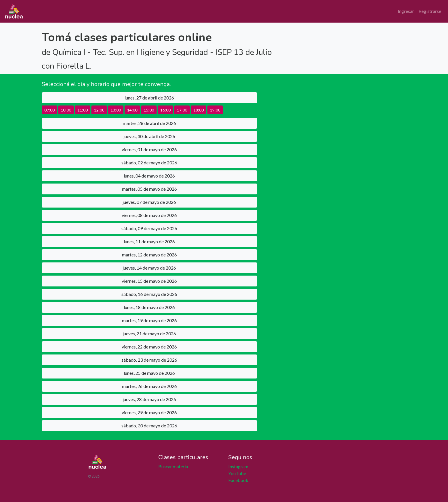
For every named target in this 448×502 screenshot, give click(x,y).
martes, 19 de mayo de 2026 (149, 320)
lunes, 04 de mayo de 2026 (149, 176)
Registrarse (430, 11)
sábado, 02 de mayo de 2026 (149, 163)
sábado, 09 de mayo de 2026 (149, 228)
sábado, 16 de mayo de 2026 (149, 294)
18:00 (199, 110)
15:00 (149, 110)
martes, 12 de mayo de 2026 (149, 255)
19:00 (215, 110)
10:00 (66, 110)
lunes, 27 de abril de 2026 (149, 98)
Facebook (238, 480)
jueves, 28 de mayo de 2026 (149, 399)
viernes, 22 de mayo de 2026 (149, 347)
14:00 (132, 110)
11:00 (83, 110)
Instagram (238, 466)
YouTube (237, 473)
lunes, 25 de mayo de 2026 (149, 373)
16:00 (165, 110)
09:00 (49, 110)
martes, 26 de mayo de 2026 (149, 386)
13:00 (116, 110)
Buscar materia (173, 466)
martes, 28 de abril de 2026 (149, 123)
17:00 (182, 110)
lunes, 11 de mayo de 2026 (149, 241)
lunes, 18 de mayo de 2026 (149, 307)
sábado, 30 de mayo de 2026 (149, 426)
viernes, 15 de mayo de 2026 (149, 281)
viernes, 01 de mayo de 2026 (149, 149)
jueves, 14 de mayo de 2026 (149, 268)
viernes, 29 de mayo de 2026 (149, 412)
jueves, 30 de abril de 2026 (149, 136)
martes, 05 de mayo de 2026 (149, 189)
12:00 (99, 110)
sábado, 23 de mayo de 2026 (149, 360)
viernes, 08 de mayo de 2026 (149, 215)
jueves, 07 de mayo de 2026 (149, 202)
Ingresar (406, 11)
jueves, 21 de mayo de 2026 (149, 333)
